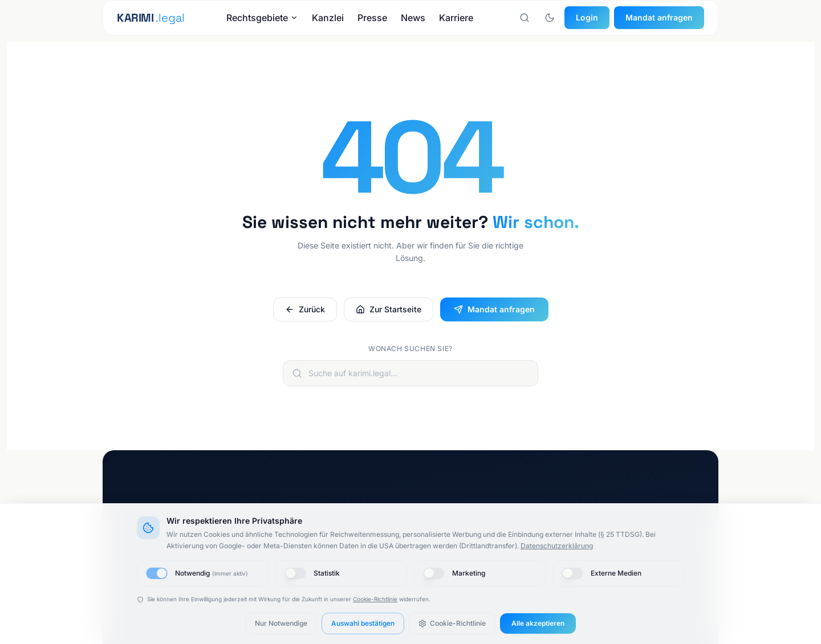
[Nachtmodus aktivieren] (550, 18)
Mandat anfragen (659, 17)
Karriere (456, 18)
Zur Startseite (389, 309)
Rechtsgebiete (262, 18)
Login (587, 17)
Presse (372, 18)
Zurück (305, 309)
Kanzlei (328, 18)
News (413, 18)
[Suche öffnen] (525, 18)
